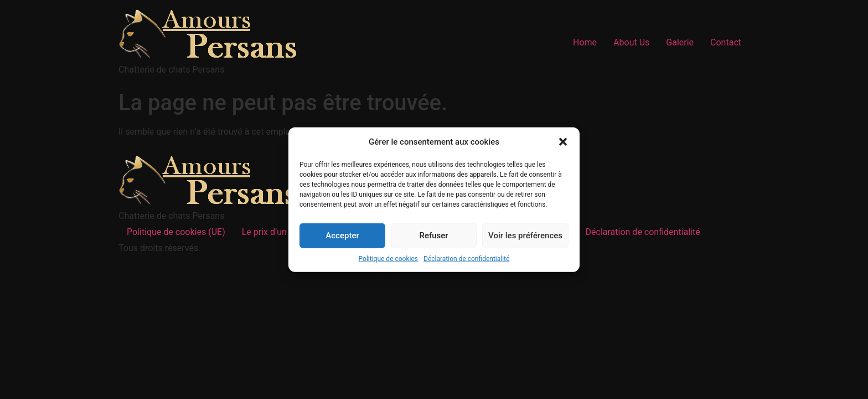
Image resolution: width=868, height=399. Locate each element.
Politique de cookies (388, 258)
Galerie (680, 42)
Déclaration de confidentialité (466, 258)
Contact (726, 42)
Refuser (433, 236)
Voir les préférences (525, 236)
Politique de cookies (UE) (176, 232)
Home (585, 42)
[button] (563, 142)
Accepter (342, 236)
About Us (631, 42)
